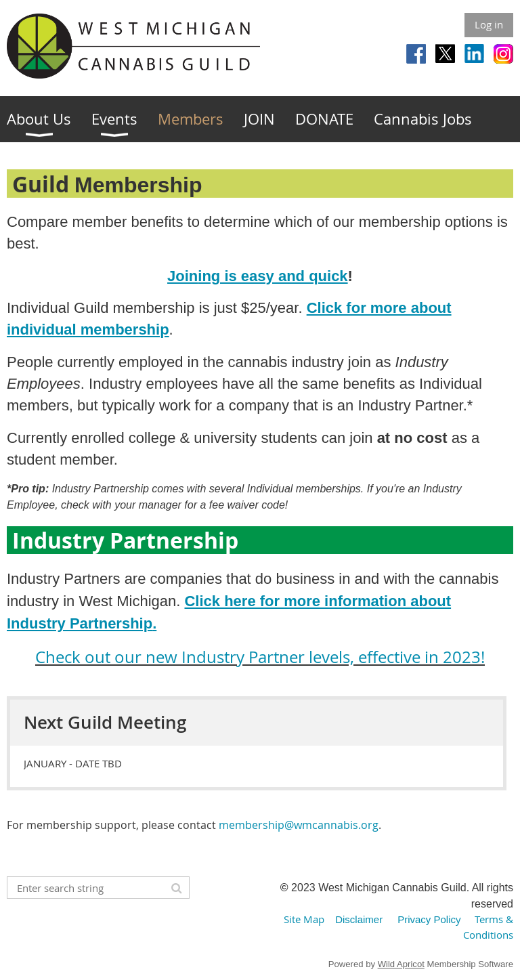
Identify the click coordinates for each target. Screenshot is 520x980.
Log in (489, 24)
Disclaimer (359, 919)
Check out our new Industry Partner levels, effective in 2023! (260, 657)
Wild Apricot (401, 964)
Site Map (304, 919)
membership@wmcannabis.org (299, 825)
